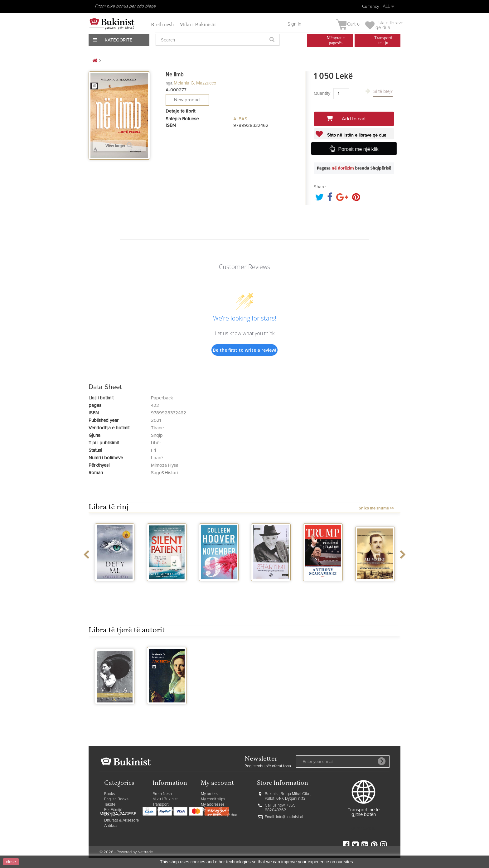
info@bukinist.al (290, 817)
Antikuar (111, 826)
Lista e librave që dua (219, 815)
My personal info (215, 810)
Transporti (161, 805)
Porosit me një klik (358, 149)
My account (217, 783)
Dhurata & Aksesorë (121, 820)
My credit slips (213, 799)
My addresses (213, 805)
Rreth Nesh (162, 794)
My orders (209, 794)
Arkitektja (167, 710)
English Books (116, 799)
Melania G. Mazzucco (195, 83)
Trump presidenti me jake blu (323, 592)
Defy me (115, 587)
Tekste (110, 805)
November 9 (219, 587)
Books (110, 794)
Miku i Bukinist (165, 799)
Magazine (113, 815)
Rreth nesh (162, 24)
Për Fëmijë (113, 810)
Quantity (322, 93)
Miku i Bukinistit (198, 24)
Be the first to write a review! (245, 350)
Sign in (294, 24)
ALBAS (240, 119)
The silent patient (167, 589)
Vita (115, 710)
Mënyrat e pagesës (169, 810)
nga (169, 83)
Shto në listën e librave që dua (356, 135)
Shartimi (271, 587)
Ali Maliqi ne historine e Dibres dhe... (375, 592)
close (11, 862)
